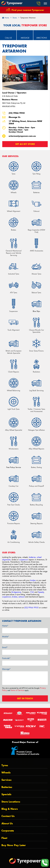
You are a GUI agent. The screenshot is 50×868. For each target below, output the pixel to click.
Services (6, 780)
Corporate (8, 831)
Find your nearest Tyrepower (28, 10)
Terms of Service (17, 690)
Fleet (4, 838)
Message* (6, 669)
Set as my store (25, 144)
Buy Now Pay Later (14, 845)
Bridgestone (16, 592)
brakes (33, 580)
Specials (6, 794)
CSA (32, 592)
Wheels (6, 773)
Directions (42, 38)
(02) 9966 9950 (17, 113)
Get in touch (25, 698)
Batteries (7, 787)
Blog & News (10, 809)
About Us (7, 823)
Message (25, 38)
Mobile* (6, 637)
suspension (24, 560)
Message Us (15, 117)
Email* (5, 647)
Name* (5, 626)
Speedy (41, 592)
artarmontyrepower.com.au (22, 136)
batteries (32, 557)
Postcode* (6, 658)
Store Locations (11, 802)
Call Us (8, 38)
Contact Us (8, 816)
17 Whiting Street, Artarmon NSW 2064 (25, 122)
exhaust (22, 597)
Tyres (5, 765)
